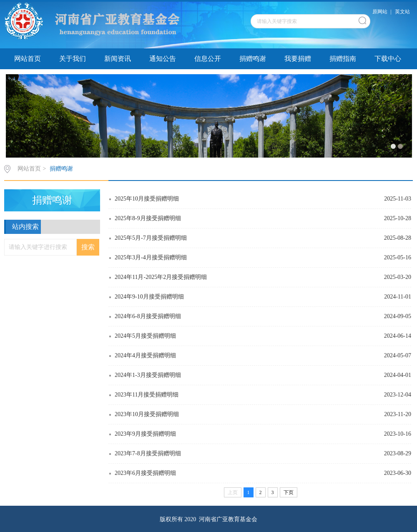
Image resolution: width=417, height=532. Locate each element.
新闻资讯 (118, 59)
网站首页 (28, 59)
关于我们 (73, 59)
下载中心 (388, 59)
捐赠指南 (343, 59)
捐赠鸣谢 (253, 59)
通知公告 (163, 59)
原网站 (380, 12)
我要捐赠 (298, 59)
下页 (289, 492)
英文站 (402, 12)
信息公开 (208, 59)
